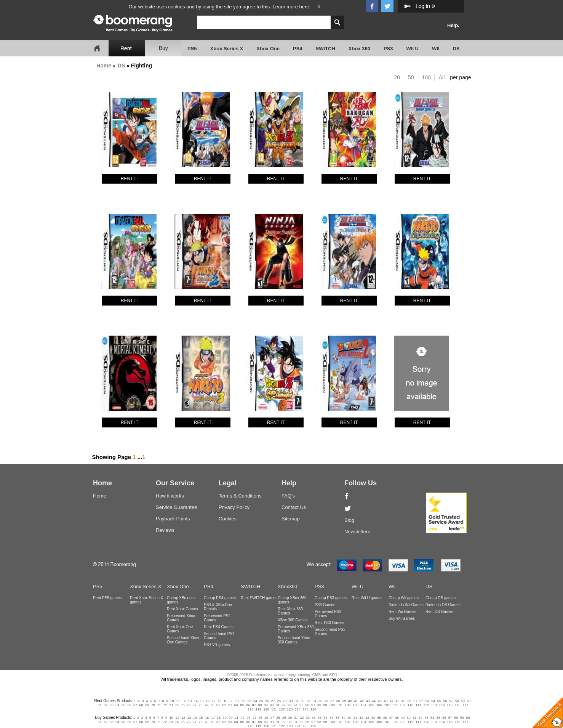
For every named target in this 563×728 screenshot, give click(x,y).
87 (254, 705)
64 (117, 705)
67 (135, 705)
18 (219, 701)
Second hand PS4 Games (219, 636)
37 (332, 701)
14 (196, 701)
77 (195, 705)
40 (350, 701)
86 (248, 705)
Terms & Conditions (240, 496)
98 (319, 705)
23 (249, 701)
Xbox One (268, 49)
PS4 (298, 49)
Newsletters (357, 532)
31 (297, 701)
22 (243, 701)
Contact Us (294, 507)
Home (104, 66)
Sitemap (291, 519)
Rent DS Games (439, 612)
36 (326, 701)
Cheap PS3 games (331, 598)
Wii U (357, 586)
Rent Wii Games (402, 612)
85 (242, 705)
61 (100, 705)
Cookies (228, 519)
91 (278, 705)
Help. (453, 25)
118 (250, 709)
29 (285, 701)
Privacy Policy (234, 507)
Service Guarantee (176, 507)
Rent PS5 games (107, 598)
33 (309, 701)
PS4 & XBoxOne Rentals (218, 607)
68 (141, 705)
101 (340, 705)
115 (450, 705)
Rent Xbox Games (182, 609)
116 (458, 705)
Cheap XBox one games (181, 600)
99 (325, 705)
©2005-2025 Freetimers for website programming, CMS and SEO (282, 675)
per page (460, 77)
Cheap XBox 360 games (292, 600)
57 (451, 701)
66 (129, 705)
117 (465, 705)
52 (421, 701)
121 (274, 709)
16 (208, 701)
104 (363, 705)
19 (226, 701)
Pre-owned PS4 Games (217, 618)
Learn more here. (291, 7)
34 (314, 701)
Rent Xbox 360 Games (290, 611)
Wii (392, 586)
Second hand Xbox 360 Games (294, 640)
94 (296, 705)
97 (313, 705)
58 (457, 701)
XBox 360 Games (293, 620)
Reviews (165, 530)
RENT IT (130, 179)
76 (189, 705)
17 (214, 701)
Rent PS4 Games (219, 627)
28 (279, 701)
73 (171, 705)
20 (397, 77)
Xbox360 (287, 586)
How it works (170, 496)
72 (165, 705)
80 (213, 705)
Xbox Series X (227, 49)
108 (395, 705)
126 (313, 709)
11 (178, 701)
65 (123, 705)
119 (258, 709)
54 (433, 701)
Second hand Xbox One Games (183, 640)
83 (230, 705)
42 (362, 701)
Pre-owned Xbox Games (181, 618)
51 (415, 701)
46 (385, 701)
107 (387, 705)
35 (320, 701)
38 (338, 701)
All (442, 77)
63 (112, 705)
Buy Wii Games (402, 618)
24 (255, 701)
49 (403, 701)
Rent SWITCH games (259, 598)
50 (411, 77)
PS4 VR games (217, 645)
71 (159, 705)
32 (302, 701)
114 (442, 705)
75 (183, 705)
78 (200, 705)
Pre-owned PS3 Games (328, 614)
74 (177, 705)
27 (273, 701)
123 (290, 709)
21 (237, 701)
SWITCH (325, 49)
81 (218, 705)
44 (374, 701)
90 (272, 705)
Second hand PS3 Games (330, 632)
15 (202, 701)
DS (456, 49)
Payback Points (173, 519)
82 (224, 705)
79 (206, 705)
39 (344, 701)
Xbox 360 (359, 49)
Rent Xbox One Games (180, 629)
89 (266, 705)
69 (147, 705)
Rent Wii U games (367, 598)
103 (356, 705)
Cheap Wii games (404, 598)
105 (371, 705)
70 (153, 705)
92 (283, 705)
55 (439, 701)
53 (427, 701)
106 (379, 705)
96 (307, 705)
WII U (413, 49)
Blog (349, 520)
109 (402, 705)
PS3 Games (325, 605)
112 (426, 705)
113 (434, 705)
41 (356, 701)
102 (348, 705)
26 (267, 701)
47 (392, 701)
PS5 (192, 49)
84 (236, 705)
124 (298, 709)
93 (289, 705)
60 (469, 701)
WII (436, 49)
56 (445, 701)
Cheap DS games (441, 598)
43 (368, 701)
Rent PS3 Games (329, 623)
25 (261, 701)
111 (418, 705)
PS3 (388, 49)
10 (172, 701)
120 (266, 709)
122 (282, 709)
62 (106, 705)
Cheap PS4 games (220, 598)
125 (305, 709)
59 (463, 701)
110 (410, 705)
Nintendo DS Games (443, 605)
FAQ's (288, 496)
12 (184, 701)
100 (426, 77)
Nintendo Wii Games (406, 605)
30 (291, 701)
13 (190, 701)
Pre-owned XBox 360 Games (296, 629)
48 (398, 701)
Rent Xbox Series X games (146, 600)
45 (380, 701)
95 (301, 705)
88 (260, 705)
